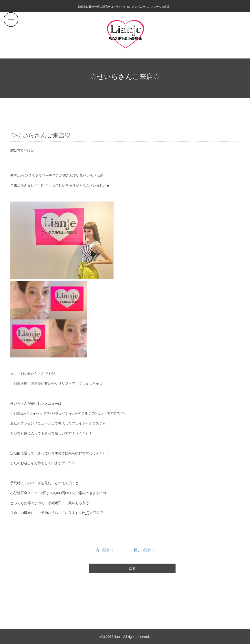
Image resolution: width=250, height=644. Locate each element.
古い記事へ (104, 550)
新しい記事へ (144, 550)
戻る (132, 568)
